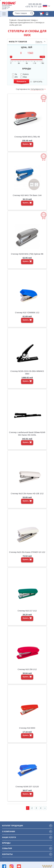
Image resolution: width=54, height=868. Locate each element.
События (7, 848)
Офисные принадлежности (21, 23)
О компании (9, 831)
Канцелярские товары (27, 20)
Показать (21, 81)
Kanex (25, 74)
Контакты (7, 854)
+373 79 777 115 (33, 7)
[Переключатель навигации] (4, 14)
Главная (13, 20)
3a (15, 74)
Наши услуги (9, 837)
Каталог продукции (13, 826)
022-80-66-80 (35, 4)
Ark (15, 77)
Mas (24, 77)
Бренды (6, 843)
